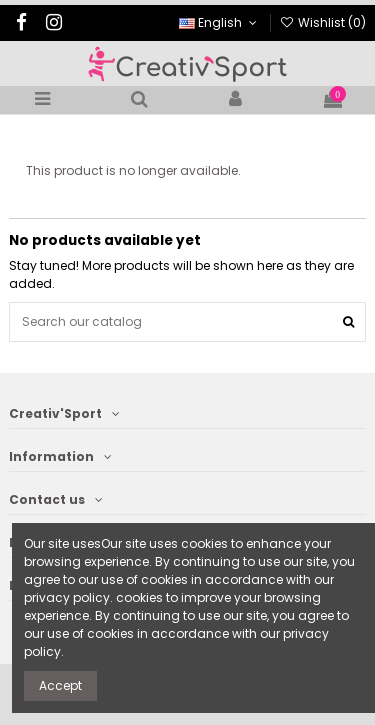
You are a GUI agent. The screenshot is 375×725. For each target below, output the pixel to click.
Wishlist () (323, 22)
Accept (60, 685)
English (219, 22)
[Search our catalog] (348, 321)
